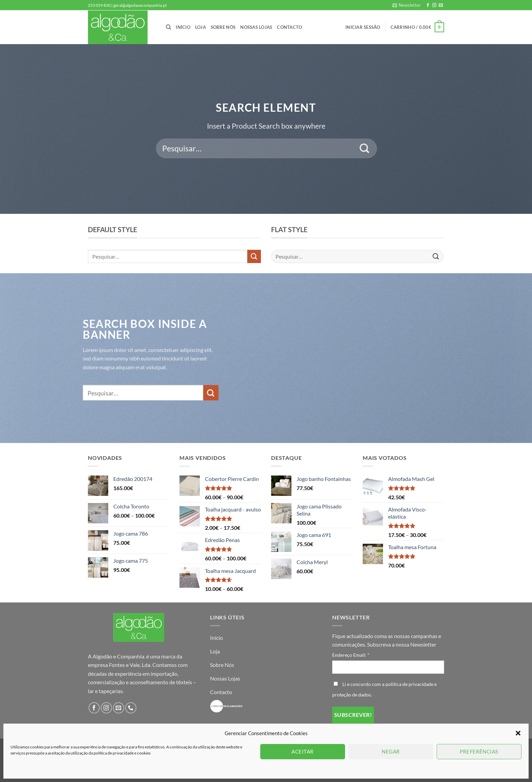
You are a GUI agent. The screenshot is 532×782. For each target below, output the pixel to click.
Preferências (479, 751)
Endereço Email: (351, 655)
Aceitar (302, 751)
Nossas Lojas (256, 27)
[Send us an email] (441, 5)
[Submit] (365, 148)
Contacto (289, 27)
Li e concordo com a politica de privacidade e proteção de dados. (384, 689)
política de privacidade (114, 753)
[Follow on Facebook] (428, 5)
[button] (518, 733)
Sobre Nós (223, 27)
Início (183, 27)
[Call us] (131, 708)
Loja (201, 27)
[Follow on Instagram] (434, 5)
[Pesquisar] (168, 27)
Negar (391, 751)
